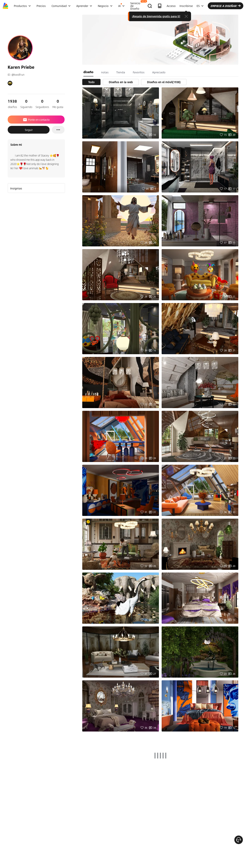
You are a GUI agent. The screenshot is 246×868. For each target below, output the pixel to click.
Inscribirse (186, 6)
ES (200, 6)
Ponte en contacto (36, 120)
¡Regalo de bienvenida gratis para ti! (156, 16)
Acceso (171, 6)
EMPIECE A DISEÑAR (226, 6)
